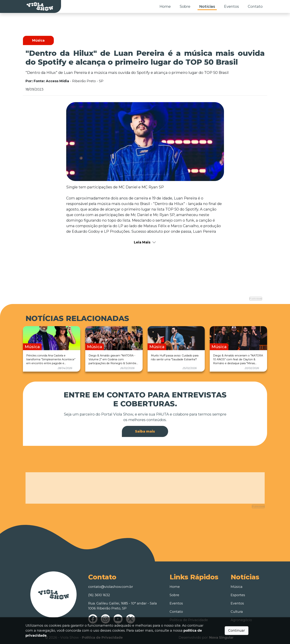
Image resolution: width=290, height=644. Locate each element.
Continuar (237, 631)
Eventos (231, 6)
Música (237, 586)
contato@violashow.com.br (111, 586)
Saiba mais (145, 431)
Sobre (185, 6)
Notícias (207, 6)
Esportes (238, 594)
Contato (255, 6)
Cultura (237, 611)
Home (165, 6)
